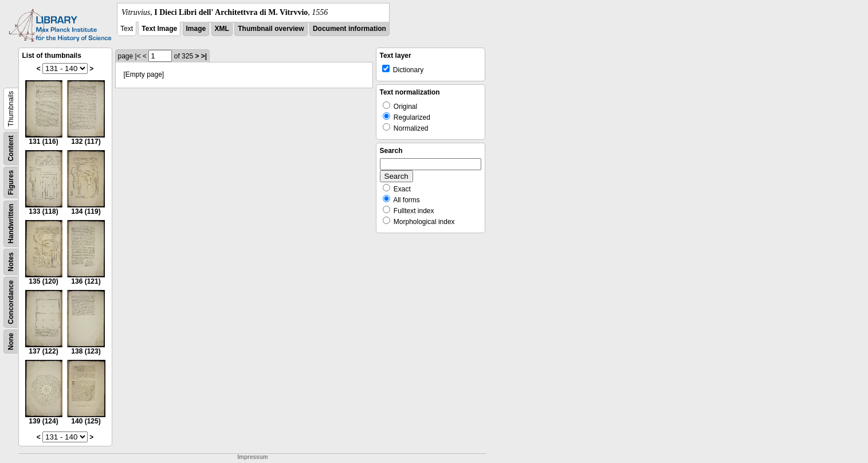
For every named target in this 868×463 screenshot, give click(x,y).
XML (222, 29)
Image (196, 29)
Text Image (159, 29)
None (11, 342)
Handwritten (11, 224)
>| (204, 56)
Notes (11, 262)
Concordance (11, 302)
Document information (349, 29)
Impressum (252, 457)
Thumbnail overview (271, 29)
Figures (11, 183)
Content (11, 148)
